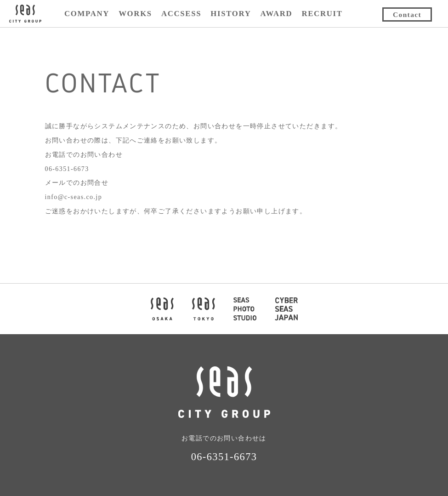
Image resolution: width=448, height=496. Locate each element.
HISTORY (231, 14)
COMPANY (87, 14)
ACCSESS (181, 14)
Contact (407, 14)
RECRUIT (322, 14)
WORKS (135, 14)
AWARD (276, 14)
